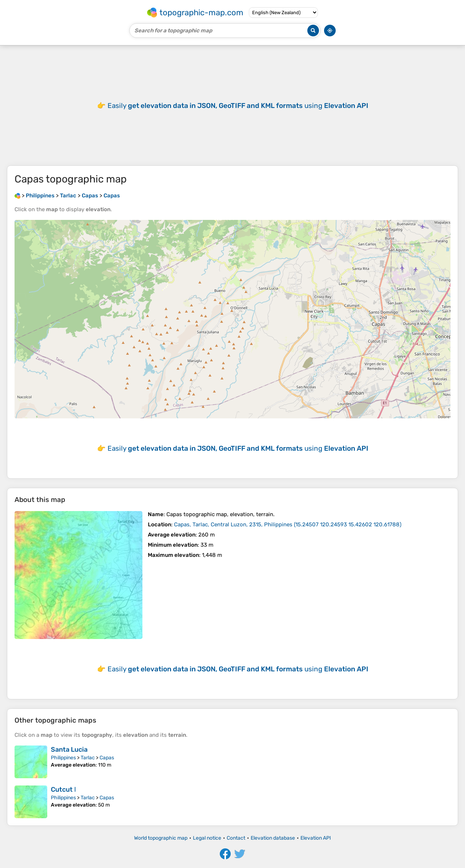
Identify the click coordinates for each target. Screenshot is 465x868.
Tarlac (88, 758)
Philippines (63, 758)
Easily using (238, 106)
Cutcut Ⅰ (63, 789)
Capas (107, 758)
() (288, 525)
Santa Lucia (69, 750)
